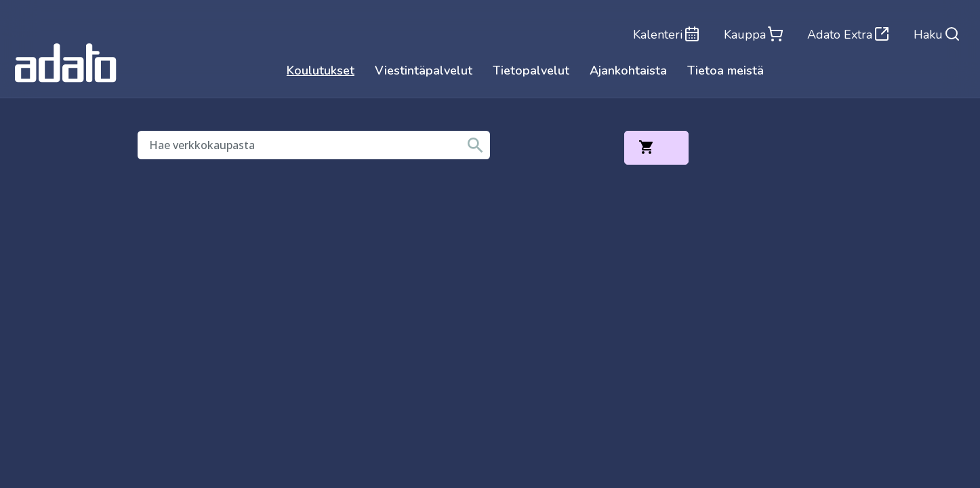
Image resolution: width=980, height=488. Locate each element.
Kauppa (752, 34)
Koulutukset (321, 71)
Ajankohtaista (628, 71)
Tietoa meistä (726, 71)
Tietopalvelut (531, 71)
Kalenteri (665, 34)
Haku (937, 34)
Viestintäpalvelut (424, 71)
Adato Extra (848, 34)
